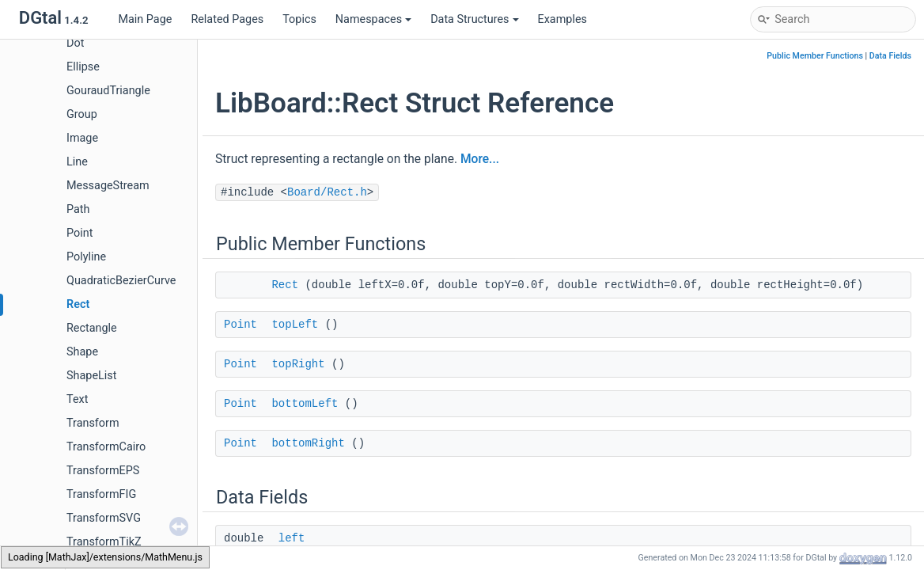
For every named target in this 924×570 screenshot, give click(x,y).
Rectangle (92, 328)
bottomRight (308, 443)
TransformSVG (104, 518)
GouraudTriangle (108, 91)
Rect (78, 304)
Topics (299, 19)
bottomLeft (305, 404)
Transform (93, 423)
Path (78, 209)
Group (82, 114)
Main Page (145, 19)
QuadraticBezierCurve (121, 281)
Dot (75, 43)
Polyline (86, 257)
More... (480, 159)
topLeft (295, 325)
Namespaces (373, 19)
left (292, 538)
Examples (562, 19)
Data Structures (474, 19)
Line (77, 162)
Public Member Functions (815, 56)
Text (77, 399)
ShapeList (91, 376)
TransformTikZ (104, 542)
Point (80, 233)
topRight (298, 364)
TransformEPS (103, 471)
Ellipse (83, 67)
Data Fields (890, 56)
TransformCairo (106, 447)
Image (82, 138)
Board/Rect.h (327, 192)
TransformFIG (101, 494)
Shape (82, 352)
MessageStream (108, 186)
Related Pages (227, 19)
